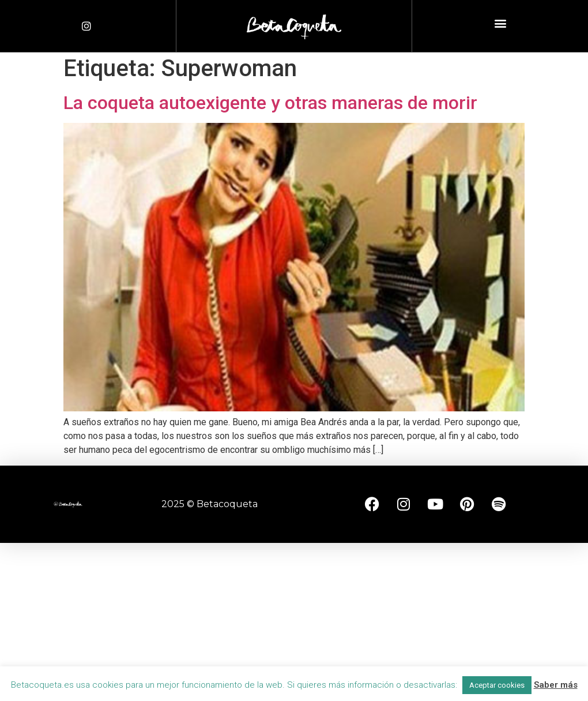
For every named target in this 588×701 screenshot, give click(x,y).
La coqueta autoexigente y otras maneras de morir (270, 103)
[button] (500, 23)
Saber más (556, 685)
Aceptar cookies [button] (497, 685)
